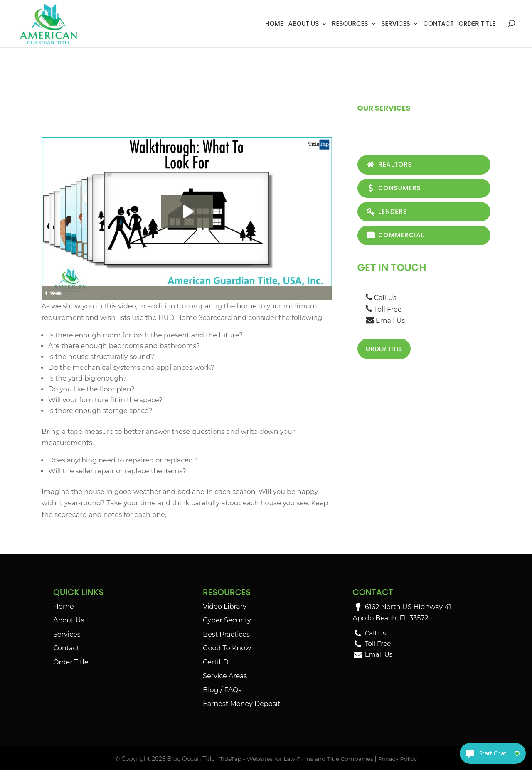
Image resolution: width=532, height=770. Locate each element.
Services (395, 24)
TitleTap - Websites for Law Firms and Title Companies (296, 759)
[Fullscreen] (324, 293)
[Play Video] (50, 293)
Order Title (477, 24)
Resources (350, 24)
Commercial (396, 237)
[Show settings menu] (308, 293)
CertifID (216, 662)
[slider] (178, 293)
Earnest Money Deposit (241, 704)
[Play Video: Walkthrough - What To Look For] (187, 212)
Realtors (390, 165)
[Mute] (291, 293)
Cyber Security (227, 620)
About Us (303, 24)
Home (274, 24)
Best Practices (226, 634)
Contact (439, 24)
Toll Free (384, 311)
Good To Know (227, 648)
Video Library (225, 606)
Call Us (381, 300)
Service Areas (225, 676)
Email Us (385, 323)
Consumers (395, 189)
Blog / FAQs (222, 690)
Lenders (387, 213)
